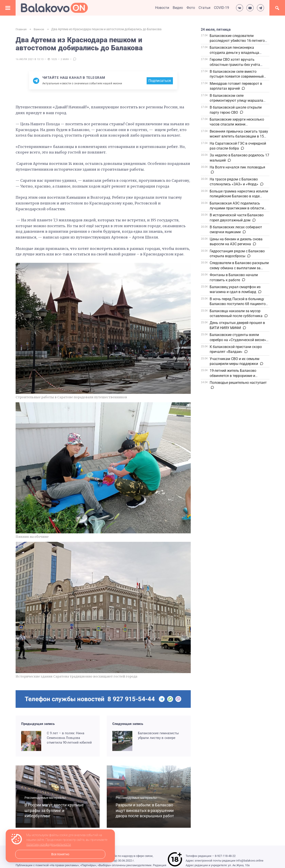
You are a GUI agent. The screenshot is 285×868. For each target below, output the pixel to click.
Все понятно (60, 854)
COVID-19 (221, 8)
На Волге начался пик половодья (237, 167)
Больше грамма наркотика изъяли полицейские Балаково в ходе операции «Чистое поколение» (239, 196)
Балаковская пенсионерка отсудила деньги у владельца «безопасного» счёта (234, 53)
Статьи (204, 8)
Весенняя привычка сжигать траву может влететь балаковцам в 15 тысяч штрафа (239, 136)
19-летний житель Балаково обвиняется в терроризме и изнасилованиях (233, 376)
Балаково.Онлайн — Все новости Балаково (54, 8)
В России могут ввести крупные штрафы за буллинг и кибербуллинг (53, 811)
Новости (162, 8)
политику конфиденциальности (49, 845)
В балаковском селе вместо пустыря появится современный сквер (237, 77)
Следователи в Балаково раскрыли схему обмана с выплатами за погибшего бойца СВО (239, 268)
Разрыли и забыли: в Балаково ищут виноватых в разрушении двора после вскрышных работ (144, 808)
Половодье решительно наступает (238, 383)
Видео (178, 8)
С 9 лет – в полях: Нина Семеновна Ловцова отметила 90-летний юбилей (69, 738)
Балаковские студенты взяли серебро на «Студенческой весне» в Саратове (239, 340)
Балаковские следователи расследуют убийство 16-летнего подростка (237, 41)
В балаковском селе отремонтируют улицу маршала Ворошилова (236, 101)
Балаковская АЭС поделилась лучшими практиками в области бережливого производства (237, 208)
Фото (191, 8)
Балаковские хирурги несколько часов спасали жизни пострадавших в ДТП (237, 124)
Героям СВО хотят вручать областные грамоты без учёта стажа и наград (235, 65)
